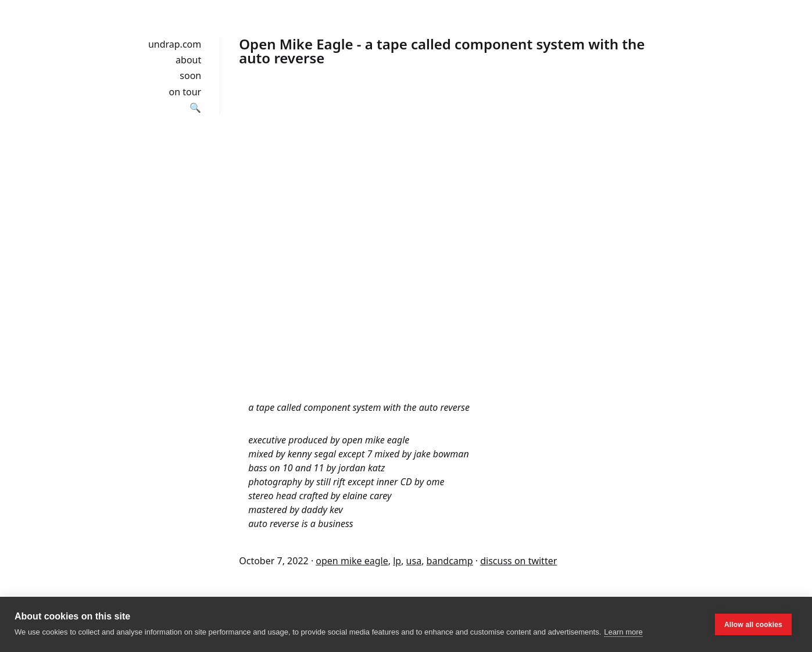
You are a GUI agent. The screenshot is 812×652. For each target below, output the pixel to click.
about (188, 60)
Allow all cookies (753, 625)
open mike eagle (352, 561)
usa (414, 561)
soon (190, 76)
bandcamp (450, 561)
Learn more (623, 632)
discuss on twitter (518, 561)
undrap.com (175, 44)
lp (397, 561)
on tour (185, 92)
